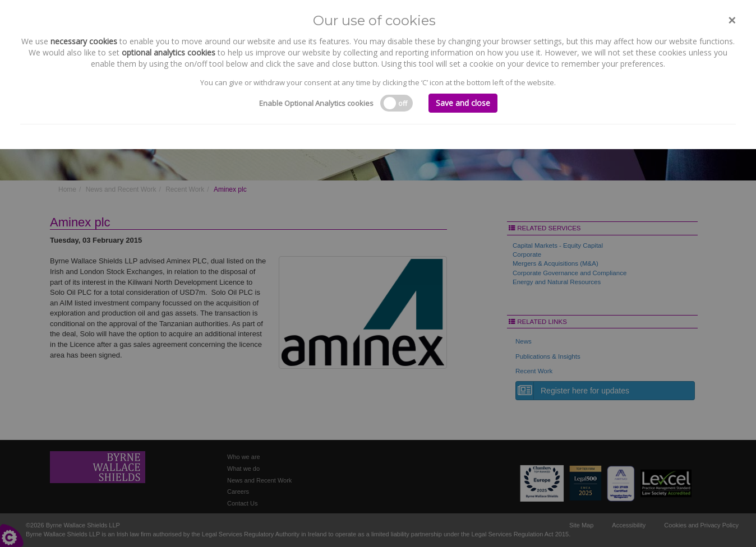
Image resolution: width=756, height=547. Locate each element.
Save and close (463, 103)
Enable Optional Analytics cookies (316, 103)
